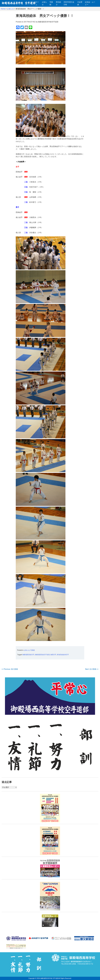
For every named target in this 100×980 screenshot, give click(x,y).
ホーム (37, 3)
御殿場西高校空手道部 (42, 655)
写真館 (51, 3)
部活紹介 (58, 3)
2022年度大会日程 (69, 3)
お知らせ (44, 3)
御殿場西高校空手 (28, 655)
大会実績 (80, 3)
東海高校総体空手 (63, 655)
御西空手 (53, 655)
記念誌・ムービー (90, 3)
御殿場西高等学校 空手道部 (49, 978)
